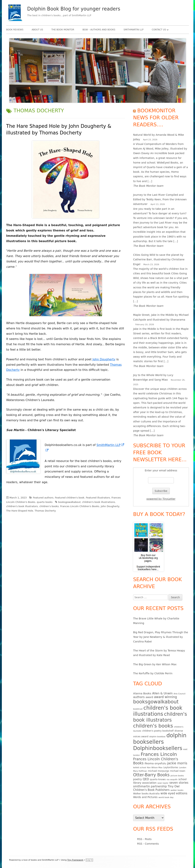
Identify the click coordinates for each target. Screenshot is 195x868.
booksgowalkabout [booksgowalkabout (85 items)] (156, 702)
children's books (49, 506)
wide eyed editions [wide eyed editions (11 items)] (174, 793)
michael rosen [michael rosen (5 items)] (178, 771)
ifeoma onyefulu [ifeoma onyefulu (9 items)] (155, 763)
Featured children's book (70, 498)
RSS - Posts (144, 839)
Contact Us (159, 30)
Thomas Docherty (45, 511)
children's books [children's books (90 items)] (153, 726)
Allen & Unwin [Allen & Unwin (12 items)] (162, 693)
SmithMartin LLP (133, 30)
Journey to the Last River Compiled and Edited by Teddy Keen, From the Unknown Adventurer (160, 199)
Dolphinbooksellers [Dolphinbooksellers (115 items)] (158, 748)
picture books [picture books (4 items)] (177, 776)
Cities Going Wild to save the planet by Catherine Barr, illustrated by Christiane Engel (159, 259)
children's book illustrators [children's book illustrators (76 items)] (160, 717)
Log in (89, 860)
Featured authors (43, 498)
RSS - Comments (148, 844)
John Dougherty (104, 359)
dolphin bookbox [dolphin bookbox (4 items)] (157, 737)
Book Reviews (15, 30)
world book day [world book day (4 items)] (166, 797)
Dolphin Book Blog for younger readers (74, 9)
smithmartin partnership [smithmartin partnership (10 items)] (150, 786)
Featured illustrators (98, 498)
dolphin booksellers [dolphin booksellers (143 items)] (160, 739)
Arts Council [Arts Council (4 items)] (180, 694)
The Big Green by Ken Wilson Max (155, 664)
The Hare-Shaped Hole (20, 511)
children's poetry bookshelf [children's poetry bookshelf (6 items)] (158, 731)
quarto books (45, 502)
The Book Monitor (63, 30)
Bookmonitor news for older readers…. (156, 118)
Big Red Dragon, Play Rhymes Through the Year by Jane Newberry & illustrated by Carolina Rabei (161, 637)
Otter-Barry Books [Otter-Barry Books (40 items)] (151, 775)
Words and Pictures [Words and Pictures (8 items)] (145, 797)
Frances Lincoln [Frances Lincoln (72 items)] (159, 754)
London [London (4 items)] (183, 768)
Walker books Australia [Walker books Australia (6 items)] (146, 794)
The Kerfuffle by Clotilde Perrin (153, 673)
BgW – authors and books (99, 30)
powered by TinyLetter (161, 499)
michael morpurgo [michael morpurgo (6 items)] (158, 771)
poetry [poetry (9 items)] (137, 779)
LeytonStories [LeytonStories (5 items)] (171, 767)
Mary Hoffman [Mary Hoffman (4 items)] (140, 771)
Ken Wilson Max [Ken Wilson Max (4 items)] (155, 768)
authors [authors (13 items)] (139, 697)
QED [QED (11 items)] (146, 779)
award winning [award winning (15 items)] (165, 697)
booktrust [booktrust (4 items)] (138, 709)
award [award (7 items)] (149, 697)
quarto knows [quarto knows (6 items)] (158, 779)
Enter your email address (161, 470)
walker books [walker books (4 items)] (177, 790)
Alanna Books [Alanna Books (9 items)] (142, 693)
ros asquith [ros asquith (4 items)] (172, 780)
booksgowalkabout (69, 502)
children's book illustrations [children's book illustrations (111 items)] (158, 711)
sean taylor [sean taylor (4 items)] (163, 783)
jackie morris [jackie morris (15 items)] (177, 763)
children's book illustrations (99, 502)
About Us (37, 30)
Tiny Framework (75, 860)
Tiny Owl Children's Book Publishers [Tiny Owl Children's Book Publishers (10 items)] (156, 788)
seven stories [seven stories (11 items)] (179, 783)
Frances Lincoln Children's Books (80, 506)
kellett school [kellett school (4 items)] (140, 768)
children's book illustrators (22, 506)
